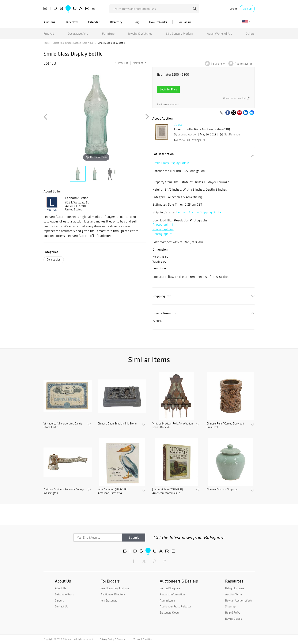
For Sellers (185, 22)
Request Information (172, 594)
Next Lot (139, 63)
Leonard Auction (77, 198)
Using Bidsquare (235, 588)
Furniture (108, 33)
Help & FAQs (233, 613)
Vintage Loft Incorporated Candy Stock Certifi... (63, 425)
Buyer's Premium (164, 313)
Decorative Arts (78, 33)
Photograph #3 (163, 234)
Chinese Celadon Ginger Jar (222, 490)
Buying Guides (233, 619)
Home (47, 43)
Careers (59, 600)
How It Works (158, 22)
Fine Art (49, 33)
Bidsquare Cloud (169, 613)
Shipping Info (162, 296)
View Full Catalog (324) (190, 140)
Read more (104, 236)
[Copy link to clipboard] (222, 113)
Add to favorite (244, 64)
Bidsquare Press (64, 594)
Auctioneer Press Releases (176, 606)
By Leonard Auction (186, 134)
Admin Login (167, 600)
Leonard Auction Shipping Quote (199, 212)
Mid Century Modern (180, 33)
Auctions (49, 22)
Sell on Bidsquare (170, 588)
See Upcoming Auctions (115, 588)
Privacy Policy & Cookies (112, 639)
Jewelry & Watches (140, 33)
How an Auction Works (239, 600)
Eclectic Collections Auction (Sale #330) (74, 43)
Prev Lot (121, 63)
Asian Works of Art (219, 33)
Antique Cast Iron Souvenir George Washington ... (64, 491)
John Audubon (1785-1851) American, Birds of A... (113, 491)
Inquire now (218, 64)
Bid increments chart (168, 104)
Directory (116, 22)
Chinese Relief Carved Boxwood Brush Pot (225, 425)
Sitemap (230, 606)
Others (250, 33)
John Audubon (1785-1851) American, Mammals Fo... (168, 491)
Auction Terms (234, 594)
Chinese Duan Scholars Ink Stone (117, 424)
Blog (136, 22)
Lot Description (163, 154)
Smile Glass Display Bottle (171, 163)
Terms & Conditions (143, 639)
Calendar (94, 22)
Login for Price (168, 89)
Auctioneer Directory (113, 594)
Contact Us (61, 606)
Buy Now (72, 22)
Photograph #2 (163, 229)
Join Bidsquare (109, 600)
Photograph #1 (163, 224)
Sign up (247, 9)
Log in (233, 9)
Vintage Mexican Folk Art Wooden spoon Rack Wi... (173, 425)
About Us (61, 588)
